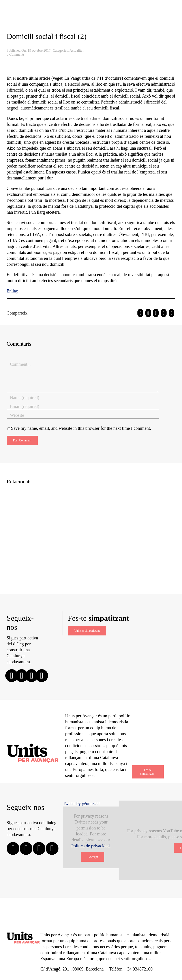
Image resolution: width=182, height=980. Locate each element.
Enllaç (12, 291)
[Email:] (172, 313)
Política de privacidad (90, 846)
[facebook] (12, 676)
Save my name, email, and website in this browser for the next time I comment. (81, 428)
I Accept (93, 857)
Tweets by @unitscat (81, 803)
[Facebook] (140, 313)
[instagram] (32, 676)
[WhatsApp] (156, 313)
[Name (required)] (83, 398)
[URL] (83, 415)
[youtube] (52, 848)
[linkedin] (42, 676)
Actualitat (76, 50)
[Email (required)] (83, 407)
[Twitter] (148, 313)
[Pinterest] (164, 313)
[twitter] (22, 676)
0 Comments (16, 54)
